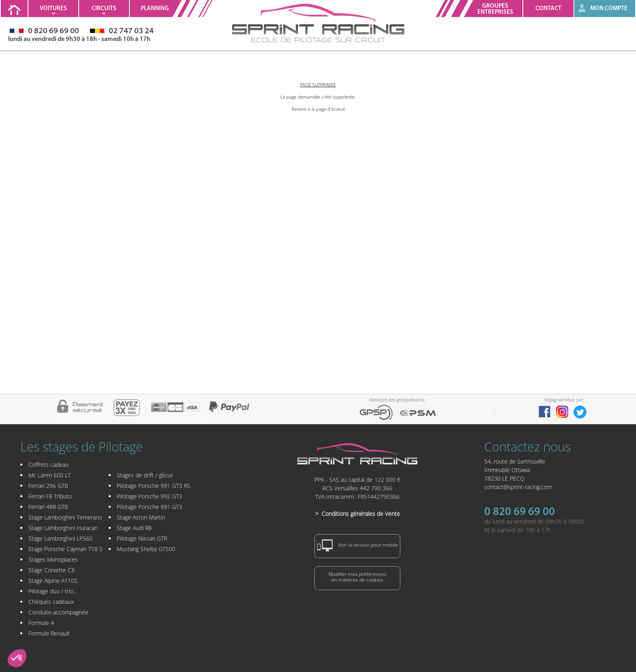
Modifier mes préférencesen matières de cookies (358, 577)
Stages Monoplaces (53, 559)
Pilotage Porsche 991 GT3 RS (154, 486)
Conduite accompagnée (58, 612)
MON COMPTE (609, 9)
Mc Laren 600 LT (49, 475)
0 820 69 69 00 (520, 512)
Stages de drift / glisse (145, 475)
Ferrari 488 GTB (48, 507)
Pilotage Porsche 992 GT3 (149, 496)
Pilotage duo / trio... (53, 591)
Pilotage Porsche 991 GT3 (149, 507)
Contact (548, 9)
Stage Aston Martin (141, 517)
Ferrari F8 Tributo (50, 496)
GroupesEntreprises (495, 9)
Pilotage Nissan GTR (142, 538)
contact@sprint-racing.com (518, 487)
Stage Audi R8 (134, 528)
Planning (155, 9)
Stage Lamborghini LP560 (60, 538)
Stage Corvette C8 (52, 570)
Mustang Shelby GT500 (146, 549)
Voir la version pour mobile (358, 545)
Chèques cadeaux (51, 602)
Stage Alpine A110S (53, 581)
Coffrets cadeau (48, 465)
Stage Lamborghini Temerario (65, 517)
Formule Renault (49, 633)
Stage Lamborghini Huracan (63, 528)
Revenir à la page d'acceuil (318, 109)
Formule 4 (41, 623)
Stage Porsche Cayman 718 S (66, 549)
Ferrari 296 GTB (48, 486)
